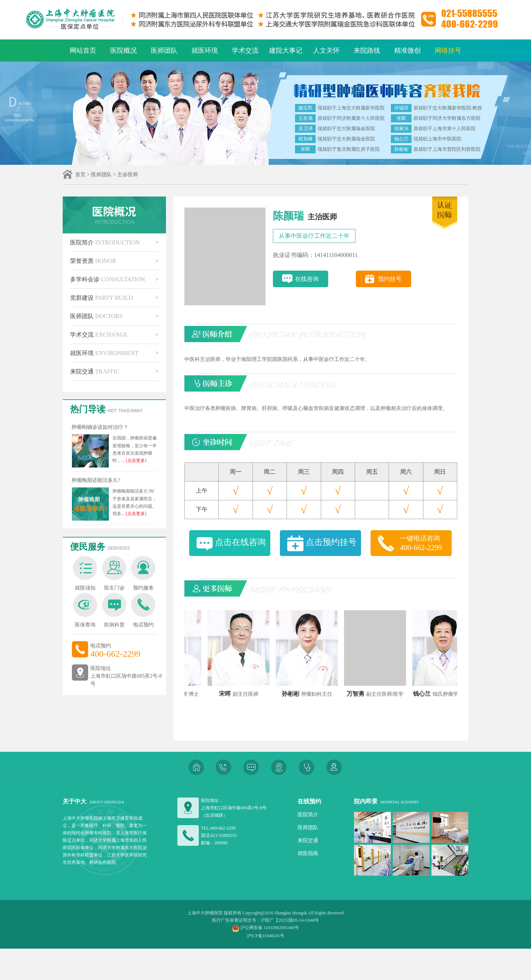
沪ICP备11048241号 (265, 936)
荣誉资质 (93, 261)
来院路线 (367, 51)
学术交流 (245, 51)
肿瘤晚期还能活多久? (96, 480)
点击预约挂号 (331, 542)
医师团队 (164, 51)
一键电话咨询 (426, 543)
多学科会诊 (107, 279)
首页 (80, 175)
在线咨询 (307, 279)
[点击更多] (136, 461)
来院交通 (95, 371)
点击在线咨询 (240, 542)
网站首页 (83, 51)
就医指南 (308, 853)
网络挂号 (448, 51)
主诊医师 (128, 175)
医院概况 (124, 51)
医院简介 (105, 242)
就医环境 (205, 51)
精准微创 (407, 51)
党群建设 (101, 298)
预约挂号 (390, 279)
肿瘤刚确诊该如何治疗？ (100, 427)
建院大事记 (286, 51)
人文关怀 (326, 51)
